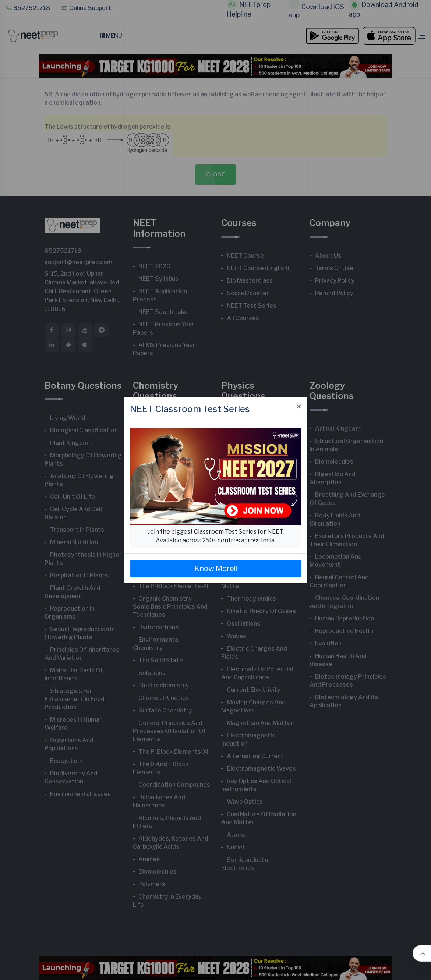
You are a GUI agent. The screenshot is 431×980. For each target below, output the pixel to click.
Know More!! (216, 569)
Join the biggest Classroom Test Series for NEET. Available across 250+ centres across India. (216, 536)
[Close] (299, 407)
